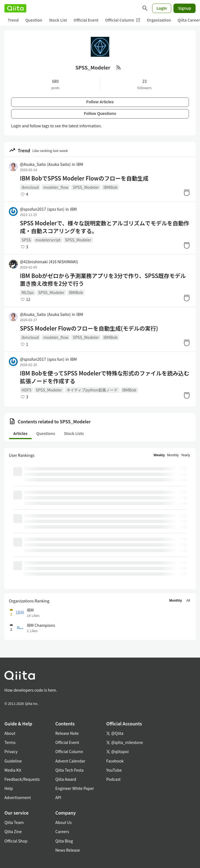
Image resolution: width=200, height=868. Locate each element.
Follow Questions (100, 114)
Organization (159, 20)
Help (9, 788)
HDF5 (26, 390)
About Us (63, 822)
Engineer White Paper (75, 788)
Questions (46, 433)
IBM (80, 164)
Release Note (67, 733)
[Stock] (187, 193)
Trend (13, 20)
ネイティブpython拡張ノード (92, 390)
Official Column (123, 20)
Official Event (86, 20)
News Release (68, 850)
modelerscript (48, 240)
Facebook (115, 761)
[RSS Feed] (119, 67)
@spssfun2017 (42, 209)
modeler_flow (56, 187)
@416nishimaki (49, 262)
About (10, 733)
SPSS (26, 240)
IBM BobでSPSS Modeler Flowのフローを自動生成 (84, 178)
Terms (10, 742)
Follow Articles (100, 102)
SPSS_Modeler (86, 187)
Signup (185, 8)
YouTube (114, 770)
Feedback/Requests (22, 779)
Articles (20, 433)
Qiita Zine (13, 831)
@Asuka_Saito (45, 164)
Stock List (58, 20)
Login (162, 8)
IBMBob (111, 187)
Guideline (13, 761)
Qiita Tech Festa (69, 770)
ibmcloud (30, 187)
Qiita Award (66, 779)
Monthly (173, 455)
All (188, 601)
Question (34, 20)
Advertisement (18, 797)
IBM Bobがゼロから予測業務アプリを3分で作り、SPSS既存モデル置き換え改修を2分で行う (103, 280)
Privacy (11, 751)
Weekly (159, 455)
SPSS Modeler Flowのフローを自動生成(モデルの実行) (89, 328)
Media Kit (13, 770)
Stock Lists (74, 433)
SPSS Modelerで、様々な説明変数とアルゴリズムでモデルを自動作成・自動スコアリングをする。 (105, 227)
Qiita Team (14, 822)
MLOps (28, 292)
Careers (62, 831)
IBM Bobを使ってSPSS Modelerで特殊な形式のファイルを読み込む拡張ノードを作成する (105, 377)
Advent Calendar (70, 761)
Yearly (185, 455)
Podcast (113, 779)
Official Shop (16, 841)
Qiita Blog (64, 841)
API (58, 797)
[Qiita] (15, 8)
